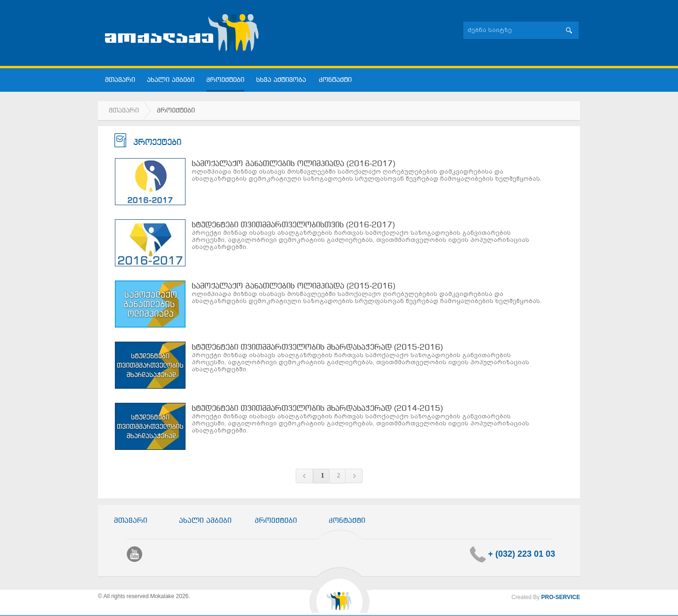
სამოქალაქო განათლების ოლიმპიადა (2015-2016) (294, 286)
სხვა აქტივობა (282, 80)
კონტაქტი (335, 80)
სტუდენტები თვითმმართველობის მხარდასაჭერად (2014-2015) (317, 409)
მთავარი (120, 80)
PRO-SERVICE (561, 597)
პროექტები (225, 80)
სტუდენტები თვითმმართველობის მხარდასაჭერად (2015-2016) (317, 348)
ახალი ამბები (171, 80)
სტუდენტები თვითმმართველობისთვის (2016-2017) (293, 225)
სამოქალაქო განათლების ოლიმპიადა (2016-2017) (294, 164)
